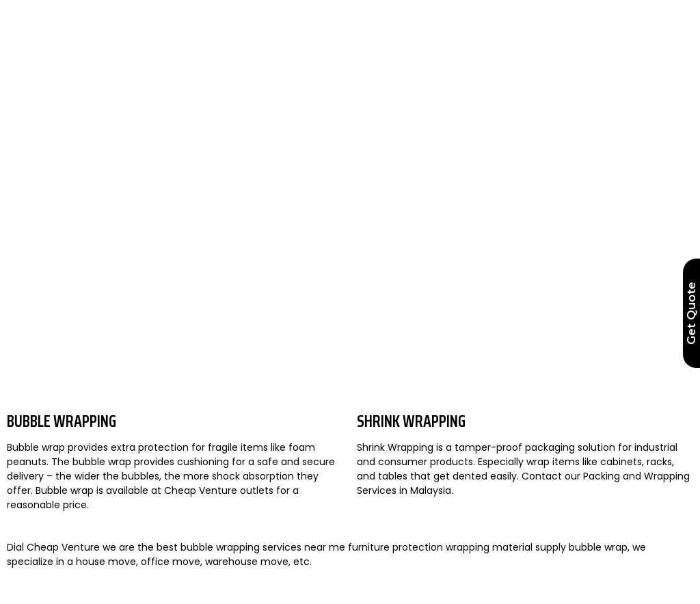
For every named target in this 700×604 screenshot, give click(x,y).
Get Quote (691, 313)
